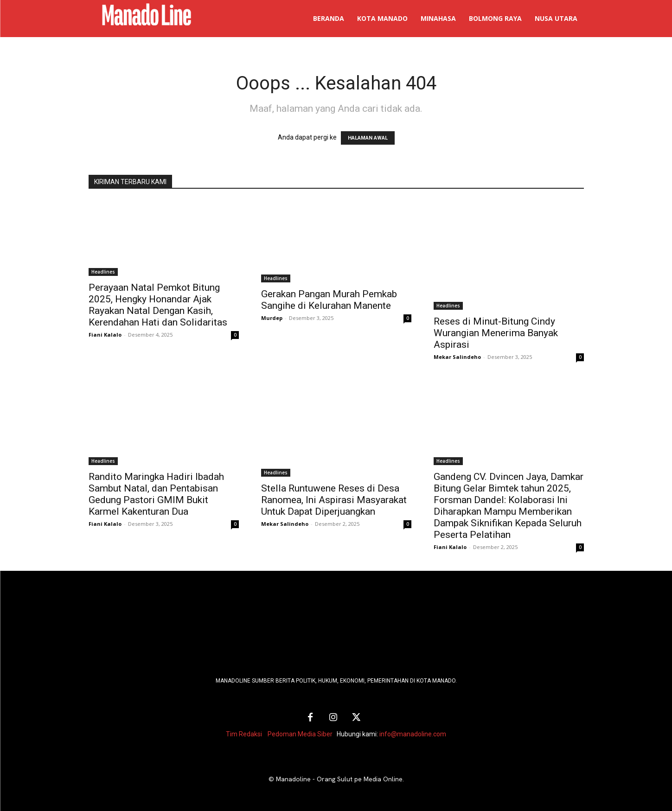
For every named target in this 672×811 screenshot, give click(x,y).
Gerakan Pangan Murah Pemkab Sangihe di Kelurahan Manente (329, 300)
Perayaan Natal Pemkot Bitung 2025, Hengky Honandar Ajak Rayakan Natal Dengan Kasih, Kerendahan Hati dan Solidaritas (158, 305)
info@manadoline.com (413, 734)
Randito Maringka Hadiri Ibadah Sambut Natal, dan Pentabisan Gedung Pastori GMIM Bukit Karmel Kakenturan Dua (156, 494)
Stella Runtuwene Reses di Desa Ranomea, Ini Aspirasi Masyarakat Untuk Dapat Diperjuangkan (334, 500)
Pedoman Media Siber (300, 734)
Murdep (272, 318)
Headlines (103, 272)
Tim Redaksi (244, 734)
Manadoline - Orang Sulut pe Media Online (339, 779)
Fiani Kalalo (105, 335)
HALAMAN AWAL (368, 138)
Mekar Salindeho (457, 357)
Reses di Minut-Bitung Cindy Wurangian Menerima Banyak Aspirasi (496, 333)
